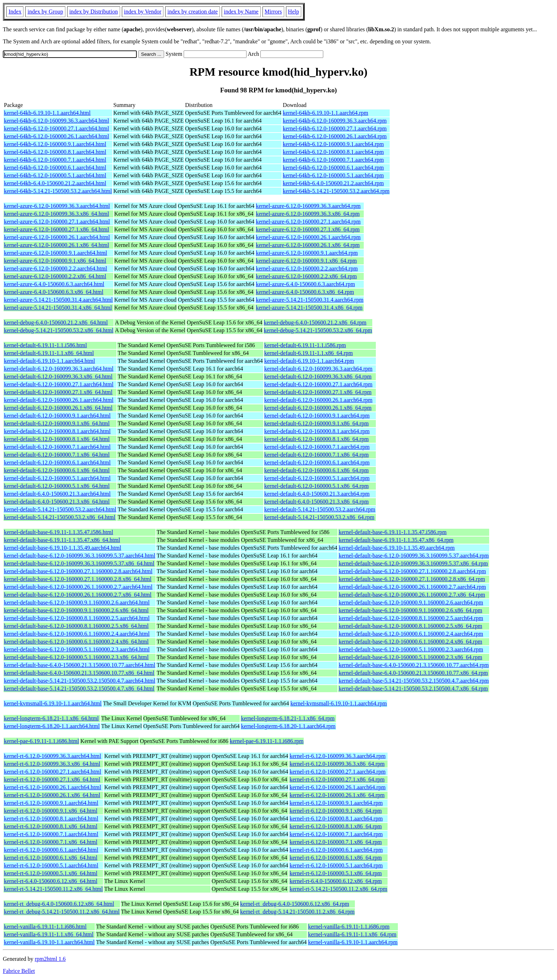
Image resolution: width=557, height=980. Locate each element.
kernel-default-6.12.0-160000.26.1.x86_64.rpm (318, 408)
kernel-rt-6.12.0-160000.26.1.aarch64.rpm (337, 787)
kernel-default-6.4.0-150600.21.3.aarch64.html (57, 494)
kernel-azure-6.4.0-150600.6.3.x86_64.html (54, 292)
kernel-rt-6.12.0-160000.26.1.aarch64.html (53, 787)
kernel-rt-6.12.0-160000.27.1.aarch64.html (53, 772)
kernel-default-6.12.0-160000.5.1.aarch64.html (57, 478)
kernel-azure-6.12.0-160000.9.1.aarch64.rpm (307, 253)
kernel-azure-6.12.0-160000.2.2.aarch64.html (56, 268)
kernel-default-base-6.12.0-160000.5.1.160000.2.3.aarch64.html (77, 649)
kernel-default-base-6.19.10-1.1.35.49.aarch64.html (63, 548)
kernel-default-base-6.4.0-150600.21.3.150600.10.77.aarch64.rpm (414, 665)
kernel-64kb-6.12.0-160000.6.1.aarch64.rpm (333, 168)
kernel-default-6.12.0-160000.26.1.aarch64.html (59, 400)
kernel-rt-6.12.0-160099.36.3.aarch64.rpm (337, 756)
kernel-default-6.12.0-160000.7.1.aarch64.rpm (317, 447)
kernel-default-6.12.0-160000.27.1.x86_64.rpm (318, 392)
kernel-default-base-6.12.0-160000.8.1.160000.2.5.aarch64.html (77, 618)
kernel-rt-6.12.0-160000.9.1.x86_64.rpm (336, 811)
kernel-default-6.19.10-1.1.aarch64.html (49, 361)
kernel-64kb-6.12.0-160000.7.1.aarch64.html (55, 160)
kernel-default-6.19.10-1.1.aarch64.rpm (309, 361)
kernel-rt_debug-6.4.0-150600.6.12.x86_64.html (59, 904)
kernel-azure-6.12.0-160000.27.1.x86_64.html (56, 229)
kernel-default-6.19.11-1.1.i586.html (45, 345)
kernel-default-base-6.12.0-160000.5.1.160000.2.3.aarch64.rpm (411, 649)
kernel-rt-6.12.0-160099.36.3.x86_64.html (52, 764)
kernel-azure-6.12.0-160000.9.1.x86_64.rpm (306, 261)
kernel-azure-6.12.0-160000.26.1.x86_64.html (56, 245)
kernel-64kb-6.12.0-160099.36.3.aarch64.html (56, 121)
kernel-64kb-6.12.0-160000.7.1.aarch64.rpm (333, 160)
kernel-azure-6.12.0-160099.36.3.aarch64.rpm (308, 206)
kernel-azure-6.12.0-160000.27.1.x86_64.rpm (308, 229)
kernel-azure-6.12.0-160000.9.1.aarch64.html (56, 253)
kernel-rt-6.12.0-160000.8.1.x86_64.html (51, 826)
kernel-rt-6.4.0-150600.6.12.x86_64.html (51, 881)
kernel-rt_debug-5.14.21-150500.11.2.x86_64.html (62, 912)
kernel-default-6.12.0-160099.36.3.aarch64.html (59, 369)
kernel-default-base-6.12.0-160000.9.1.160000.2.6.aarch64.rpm (411, 602)
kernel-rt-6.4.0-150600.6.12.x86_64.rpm (336, 881)
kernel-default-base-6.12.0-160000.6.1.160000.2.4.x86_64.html (76, 642)
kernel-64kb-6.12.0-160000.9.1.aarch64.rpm (333, 144)
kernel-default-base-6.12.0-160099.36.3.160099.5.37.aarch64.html (80, 556)
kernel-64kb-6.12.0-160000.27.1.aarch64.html (56, 128)
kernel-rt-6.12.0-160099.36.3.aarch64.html (53, 756)
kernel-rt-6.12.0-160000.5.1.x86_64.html (51, 873)
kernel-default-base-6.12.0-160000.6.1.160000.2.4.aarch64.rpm (411, 634)
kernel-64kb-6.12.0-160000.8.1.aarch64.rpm (333, 152)
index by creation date (193, 12)
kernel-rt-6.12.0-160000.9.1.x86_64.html (51, 811)
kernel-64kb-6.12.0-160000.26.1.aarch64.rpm (335, 136)
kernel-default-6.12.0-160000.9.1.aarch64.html (57, 416)
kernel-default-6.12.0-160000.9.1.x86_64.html (57, 423)
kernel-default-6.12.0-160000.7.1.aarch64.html (57, 447)
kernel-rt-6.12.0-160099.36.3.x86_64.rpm (337, 764)
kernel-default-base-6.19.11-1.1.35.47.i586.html (58, 532)
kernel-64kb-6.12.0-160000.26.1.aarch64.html (56, 136)
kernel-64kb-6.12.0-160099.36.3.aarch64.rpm (335, 121)
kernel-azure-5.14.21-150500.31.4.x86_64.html (58, 308)
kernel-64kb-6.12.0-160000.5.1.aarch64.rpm (333, 175)
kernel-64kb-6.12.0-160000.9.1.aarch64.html (55, 144)
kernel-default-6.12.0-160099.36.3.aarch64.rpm (318, 369)
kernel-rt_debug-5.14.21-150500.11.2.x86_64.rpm (297, 912)
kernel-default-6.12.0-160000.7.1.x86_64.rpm (317, 455)
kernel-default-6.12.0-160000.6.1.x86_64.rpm (317, 470)
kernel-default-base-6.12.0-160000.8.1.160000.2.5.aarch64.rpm (411, 618)
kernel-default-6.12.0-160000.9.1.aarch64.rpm (317, 416)
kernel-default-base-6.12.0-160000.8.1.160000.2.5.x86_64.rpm (410, 626)
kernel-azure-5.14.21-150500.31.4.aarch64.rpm (310, 300)
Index (15, 12)
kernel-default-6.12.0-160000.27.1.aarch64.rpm (318, 384)
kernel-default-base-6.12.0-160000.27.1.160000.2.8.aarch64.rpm (412, 571)
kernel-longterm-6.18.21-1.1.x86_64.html (51, 718)
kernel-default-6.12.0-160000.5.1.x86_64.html (57, 486)
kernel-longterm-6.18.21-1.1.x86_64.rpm (288, 718)
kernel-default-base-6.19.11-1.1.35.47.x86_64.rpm (396, 540)
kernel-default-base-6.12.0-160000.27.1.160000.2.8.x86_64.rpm (412, 579)
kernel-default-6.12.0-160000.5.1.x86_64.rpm (317, 486)
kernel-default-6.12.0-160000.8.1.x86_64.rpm (317, 439)
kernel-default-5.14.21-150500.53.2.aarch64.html (60, 509)
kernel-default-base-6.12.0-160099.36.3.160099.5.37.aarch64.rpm (414, 556)
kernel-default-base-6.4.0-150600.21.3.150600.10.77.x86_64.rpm (413, 673)
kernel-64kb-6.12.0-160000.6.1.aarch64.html (55, 168)
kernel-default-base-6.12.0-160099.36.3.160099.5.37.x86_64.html (79, 563)
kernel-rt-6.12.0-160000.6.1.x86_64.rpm (336, 858)
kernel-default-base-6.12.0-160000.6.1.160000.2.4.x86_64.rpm (410, 642)
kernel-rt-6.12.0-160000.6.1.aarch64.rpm (336, 850)
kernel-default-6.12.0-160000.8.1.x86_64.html (57, 439)
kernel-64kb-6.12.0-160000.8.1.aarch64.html (55, 152)
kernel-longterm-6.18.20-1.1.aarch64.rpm (288, 726)
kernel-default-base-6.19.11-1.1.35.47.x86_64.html (62, 540)
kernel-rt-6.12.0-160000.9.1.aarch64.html (51, 803)
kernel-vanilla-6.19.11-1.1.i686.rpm (349, 927)
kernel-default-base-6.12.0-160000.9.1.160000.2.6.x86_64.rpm (410, 610)
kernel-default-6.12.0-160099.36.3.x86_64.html (58, 376)
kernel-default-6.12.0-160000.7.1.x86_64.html (57, 455)
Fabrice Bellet (19, 971)
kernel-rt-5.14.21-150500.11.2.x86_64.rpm (338, 889)
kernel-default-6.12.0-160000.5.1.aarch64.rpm (317, 478)
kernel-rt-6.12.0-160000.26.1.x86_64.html (52, 795)
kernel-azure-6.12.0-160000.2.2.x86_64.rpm (306, 276)
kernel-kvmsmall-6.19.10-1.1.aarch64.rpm (339, 703)
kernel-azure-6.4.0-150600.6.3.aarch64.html (54, 284)
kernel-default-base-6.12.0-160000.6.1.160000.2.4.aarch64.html (77, 634)
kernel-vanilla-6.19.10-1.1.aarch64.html (49, 942)
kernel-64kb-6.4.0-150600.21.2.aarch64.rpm (333, 183)
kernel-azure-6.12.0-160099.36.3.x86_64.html (56, 214)
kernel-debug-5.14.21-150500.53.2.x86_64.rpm (318, 330)
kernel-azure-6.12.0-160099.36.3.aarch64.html (57, 206)
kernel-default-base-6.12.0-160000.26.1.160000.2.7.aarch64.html (78, 587)
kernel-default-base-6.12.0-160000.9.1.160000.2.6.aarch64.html (77, 602)
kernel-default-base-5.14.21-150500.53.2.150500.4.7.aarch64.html (80, 681)
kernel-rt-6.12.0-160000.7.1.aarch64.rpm (336, 834)
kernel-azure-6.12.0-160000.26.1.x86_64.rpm (308, 245)
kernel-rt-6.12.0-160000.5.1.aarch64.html (51, 865)
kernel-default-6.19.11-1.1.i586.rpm (305, 345)
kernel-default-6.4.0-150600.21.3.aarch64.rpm (317, 494)
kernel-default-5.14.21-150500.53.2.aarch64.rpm (320, 509)
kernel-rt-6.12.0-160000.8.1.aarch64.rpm (336, 819)
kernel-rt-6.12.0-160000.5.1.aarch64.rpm (336, 865)
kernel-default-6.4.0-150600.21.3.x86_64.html (57, 502)
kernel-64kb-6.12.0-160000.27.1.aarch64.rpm (335, 128)
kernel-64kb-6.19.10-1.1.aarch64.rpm (325, 113)
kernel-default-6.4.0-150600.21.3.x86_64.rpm (317, 502)
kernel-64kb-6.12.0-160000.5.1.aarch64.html (55, 175)
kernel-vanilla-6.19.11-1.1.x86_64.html (49, 934)
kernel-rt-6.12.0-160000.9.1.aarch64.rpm (336, 803)
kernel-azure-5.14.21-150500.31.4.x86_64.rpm (309, 308)
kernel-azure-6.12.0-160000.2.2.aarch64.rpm (307, 268)
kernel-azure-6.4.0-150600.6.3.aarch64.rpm (305, 284)
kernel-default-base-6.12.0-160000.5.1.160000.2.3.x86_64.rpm (410, 657)
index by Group (45, 12)
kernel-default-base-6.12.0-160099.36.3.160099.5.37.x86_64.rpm (413, 563)
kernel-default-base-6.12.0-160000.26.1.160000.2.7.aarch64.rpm (412, 587)
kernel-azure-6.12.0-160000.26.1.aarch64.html (57, 237)
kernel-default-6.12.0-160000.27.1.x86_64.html (58, 392)
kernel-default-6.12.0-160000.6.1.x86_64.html (57, 470)
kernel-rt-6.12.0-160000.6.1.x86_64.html (51, 858)
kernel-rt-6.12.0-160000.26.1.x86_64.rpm (337, 795)
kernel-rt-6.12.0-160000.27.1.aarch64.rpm (337, 772)
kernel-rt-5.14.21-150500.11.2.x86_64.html (53, 889)
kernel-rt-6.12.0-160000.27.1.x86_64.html (52, 779)
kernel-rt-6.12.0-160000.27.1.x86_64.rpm (337, 779)
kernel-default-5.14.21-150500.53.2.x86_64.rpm (319, 517)
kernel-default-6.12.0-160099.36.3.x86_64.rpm (318, 376)
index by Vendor (143, 12)
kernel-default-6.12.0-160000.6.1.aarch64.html (57, 462)
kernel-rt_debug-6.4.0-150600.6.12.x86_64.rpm (295, 904)
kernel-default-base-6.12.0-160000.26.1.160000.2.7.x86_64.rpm (412, 595)
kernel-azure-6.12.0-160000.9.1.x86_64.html (55, 261)
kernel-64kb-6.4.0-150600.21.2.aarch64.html (55, 183)
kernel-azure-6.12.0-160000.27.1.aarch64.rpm (308, 222)
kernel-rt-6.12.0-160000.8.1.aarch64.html (51, 819)
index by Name (241, 12)
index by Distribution (94, 12)
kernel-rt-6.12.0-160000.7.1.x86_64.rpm (336, 842)
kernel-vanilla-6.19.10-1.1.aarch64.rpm (353, 942)
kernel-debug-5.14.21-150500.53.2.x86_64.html (59, 330)
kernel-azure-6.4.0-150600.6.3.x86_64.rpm (305, 292)
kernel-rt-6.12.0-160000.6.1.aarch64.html (51, 850)
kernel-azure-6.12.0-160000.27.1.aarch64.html (57, 222)
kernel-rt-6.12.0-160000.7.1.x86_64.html (51, 842)
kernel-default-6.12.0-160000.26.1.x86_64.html (58, 408)
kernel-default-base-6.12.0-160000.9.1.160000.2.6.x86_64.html (76, 610)
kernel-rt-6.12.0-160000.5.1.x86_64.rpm (336, 873)
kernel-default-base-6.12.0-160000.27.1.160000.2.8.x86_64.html (78, 579)
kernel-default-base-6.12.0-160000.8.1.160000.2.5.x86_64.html (76, 626)
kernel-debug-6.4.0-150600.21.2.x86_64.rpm (315, 322)
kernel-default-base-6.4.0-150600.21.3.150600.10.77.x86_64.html (79, 673)
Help (294, 12)
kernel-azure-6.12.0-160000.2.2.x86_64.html (55, 276)
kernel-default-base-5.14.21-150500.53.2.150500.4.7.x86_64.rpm (413, 688)
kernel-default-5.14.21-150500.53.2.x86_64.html (60, 517)
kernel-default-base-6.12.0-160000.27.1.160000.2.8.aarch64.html (78, 571)
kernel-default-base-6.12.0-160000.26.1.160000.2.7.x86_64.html (78, 595)
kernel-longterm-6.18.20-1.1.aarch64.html (52, 726)
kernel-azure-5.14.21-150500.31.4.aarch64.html (58, 300)
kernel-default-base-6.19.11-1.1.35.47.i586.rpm (393, 532)
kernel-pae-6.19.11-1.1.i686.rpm (267, 741)
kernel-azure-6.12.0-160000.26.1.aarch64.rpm (308, 237)
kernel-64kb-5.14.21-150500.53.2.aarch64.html (58, 191)
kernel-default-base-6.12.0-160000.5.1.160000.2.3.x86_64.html (76, 657)
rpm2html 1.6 (50, 959)
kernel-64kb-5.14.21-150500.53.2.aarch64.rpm (336, 191)
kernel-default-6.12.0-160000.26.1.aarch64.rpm (318, 400)
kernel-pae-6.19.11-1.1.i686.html (41, 741)
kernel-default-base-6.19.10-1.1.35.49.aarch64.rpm (397, 548)
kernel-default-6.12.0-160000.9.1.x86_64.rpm (317, 423)
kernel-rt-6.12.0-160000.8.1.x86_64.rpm (336, 826)
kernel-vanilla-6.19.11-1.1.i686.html (45, 927)
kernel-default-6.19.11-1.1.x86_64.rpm (309, 353)
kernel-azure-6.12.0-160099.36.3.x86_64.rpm (308, 214)
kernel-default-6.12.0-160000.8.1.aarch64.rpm (317, 431)
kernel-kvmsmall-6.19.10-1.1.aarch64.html (53, 703)
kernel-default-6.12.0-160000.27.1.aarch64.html (59, 384)
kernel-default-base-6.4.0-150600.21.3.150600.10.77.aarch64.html (80, 665)
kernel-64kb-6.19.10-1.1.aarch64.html (47, 113)
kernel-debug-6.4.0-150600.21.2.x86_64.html (56, 322)
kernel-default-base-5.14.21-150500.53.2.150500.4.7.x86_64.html (79, 688)
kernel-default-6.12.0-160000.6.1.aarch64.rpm (317, 462)
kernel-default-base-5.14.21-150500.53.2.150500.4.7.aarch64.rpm (414, 681)
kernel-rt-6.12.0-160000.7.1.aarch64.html (51, 834)
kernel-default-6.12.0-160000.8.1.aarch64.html (57, 431)
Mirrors (273, 12)
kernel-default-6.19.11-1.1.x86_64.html (49, 353)
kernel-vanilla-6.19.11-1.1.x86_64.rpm (352, 934)
